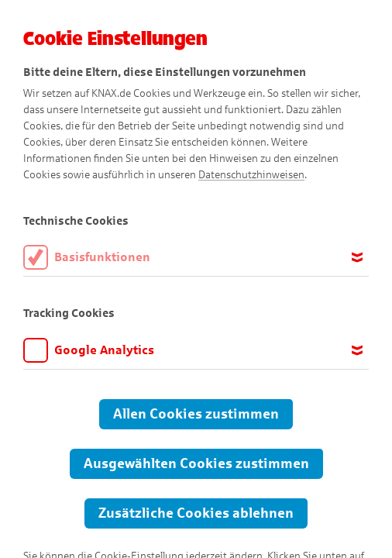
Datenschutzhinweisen (251, 175)
